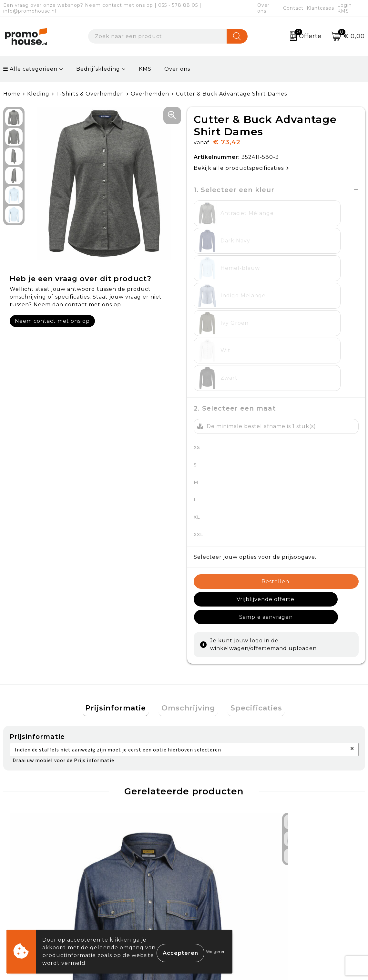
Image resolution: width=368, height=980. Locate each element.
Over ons (263, 8)
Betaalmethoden (218, 876)
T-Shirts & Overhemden (90, 94)
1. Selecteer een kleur (234, 189)
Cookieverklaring (307, 876)
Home (12, 94)
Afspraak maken (128, 891)
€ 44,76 (33, 797)
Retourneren (213, 891)
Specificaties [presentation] (251, 582)
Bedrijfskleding (98, 69)
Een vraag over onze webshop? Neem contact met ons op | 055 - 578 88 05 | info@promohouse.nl (102, 8)
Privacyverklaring (308, 891)
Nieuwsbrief (122, 876)
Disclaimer (297, 906)
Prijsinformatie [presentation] (121, 582)
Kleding (38, 94)
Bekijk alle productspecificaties (241, 168)
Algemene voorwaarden (317, 861)
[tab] (121, 582)
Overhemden (150, 94)
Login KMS (345, 8)
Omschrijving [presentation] (188, 582)
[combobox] (158, 36)
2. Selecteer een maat (235, 298)
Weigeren (216, 951)
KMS (145, 69)
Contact (293, 8)
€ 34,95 (123, 787)
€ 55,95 (213, 787)
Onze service (212, 906)
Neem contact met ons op (52, 321)
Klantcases (320, 8)
